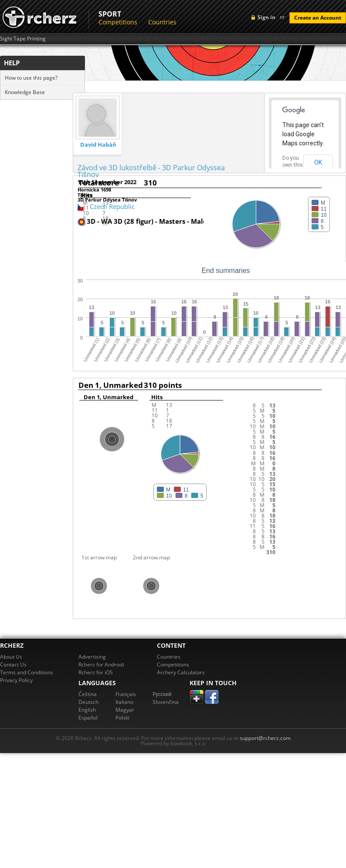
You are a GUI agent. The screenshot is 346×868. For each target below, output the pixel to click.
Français (126, 694)
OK (318, 162)
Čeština (88, 694)
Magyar (125, 710)
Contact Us (13, 664)
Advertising (92, 657)
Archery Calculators (181, 672)
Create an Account (318, 18)
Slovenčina (166, 702)
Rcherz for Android (101, 664)
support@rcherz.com (265, 738)
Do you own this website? (293, 165)
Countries (162, 22)
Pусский (162, 694)
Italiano (124, 702)
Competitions (118, 22)
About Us (11, 657)
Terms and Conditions (27, 672)
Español (88, 718)
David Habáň (98, 145)
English (87, 710)
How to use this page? (31, 78)
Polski (122, 718)
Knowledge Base (25, 92)
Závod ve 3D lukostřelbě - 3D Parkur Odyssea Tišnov (151, 171)
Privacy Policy (16, 680)
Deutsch (88, 702)
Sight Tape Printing (23, 39)
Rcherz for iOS (96, 672)
